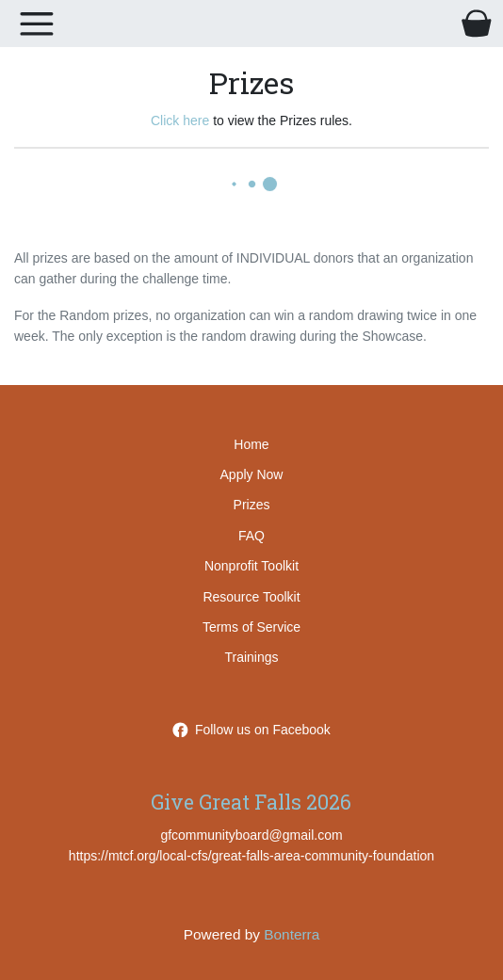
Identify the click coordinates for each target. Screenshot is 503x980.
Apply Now (252, 474)
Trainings (251, 657)
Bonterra (292, 934)
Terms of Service (251, 627)
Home (251, 444)
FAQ (251, 536)
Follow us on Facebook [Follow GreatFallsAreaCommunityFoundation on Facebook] (251, 730)
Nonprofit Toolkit (251, 566)
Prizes (252, 505)
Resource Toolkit (251, 597)
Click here (180, 120)
